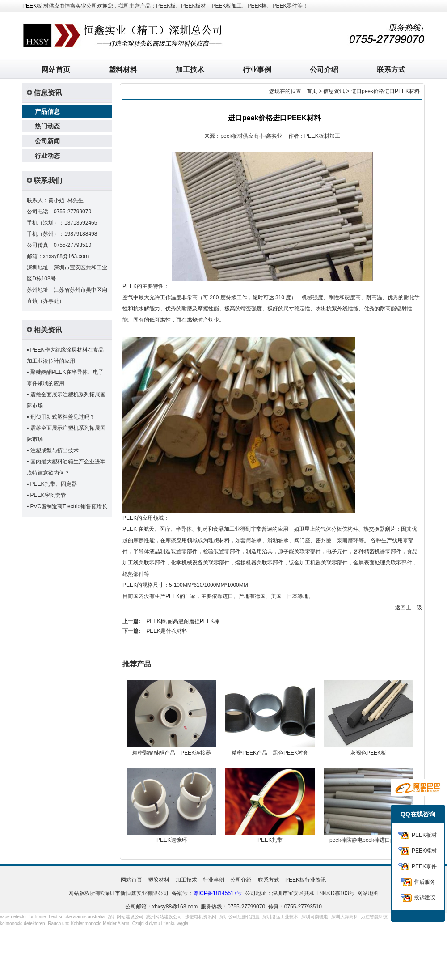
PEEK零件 (424, 866)
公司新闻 (47, 141)
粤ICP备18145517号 (217, 893)
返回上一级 (409, 607)
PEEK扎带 (270, 840)
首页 (312, 91)
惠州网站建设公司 (164, 917)
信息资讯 (334, 91)
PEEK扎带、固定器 (54, 484)
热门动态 (47, 126)
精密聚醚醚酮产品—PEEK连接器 (172, 753)
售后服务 (425, 882)
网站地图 (368, 893)
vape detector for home (23, 917)
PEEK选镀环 (172, 840)
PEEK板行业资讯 (306, 880)
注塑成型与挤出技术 (55, 450)
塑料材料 (123, 70)
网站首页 (56, 70)
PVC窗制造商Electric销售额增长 (69, 506)
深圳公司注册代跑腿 (240, 917)
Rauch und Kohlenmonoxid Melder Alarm (89, 923)
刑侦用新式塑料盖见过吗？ (63, 417)
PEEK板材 (424, 835)
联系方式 (391, 70)
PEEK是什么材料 (167, 631)
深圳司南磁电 (315, 917)
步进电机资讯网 (201, 917)
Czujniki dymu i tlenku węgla (160, 923)
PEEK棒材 (424, 851)
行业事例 (257, 70)
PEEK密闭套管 (48, 495)
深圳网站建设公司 (126, 917)
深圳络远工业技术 (280, 917)
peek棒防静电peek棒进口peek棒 (368, 840)
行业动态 (47, 156)
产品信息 (47, 111)
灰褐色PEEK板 (368, 753)
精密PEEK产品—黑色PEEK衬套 (270, 753)
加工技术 (190, 70)
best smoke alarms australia (77, 917)
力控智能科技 (374, 917)
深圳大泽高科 (345, 917)
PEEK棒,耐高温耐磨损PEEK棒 (183, 621)
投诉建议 (425, 898)
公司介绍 (324, 70)
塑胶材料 (159, 880)
